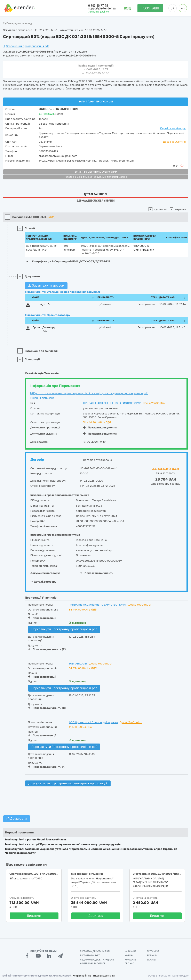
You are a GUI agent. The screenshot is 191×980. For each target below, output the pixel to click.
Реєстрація (150, 8)
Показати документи (100, 427)
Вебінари (152, 956)
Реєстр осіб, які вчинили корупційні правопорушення (96, 177)
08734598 (45, 142)
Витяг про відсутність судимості (96, 172)
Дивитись (34, 916)
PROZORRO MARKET (90, 956)
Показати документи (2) (47, 649)
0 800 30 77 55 (98, 6)
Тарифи (151, 960)
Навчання (130, 951)
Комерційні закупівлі (92, 964)
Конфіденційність (82, 976)
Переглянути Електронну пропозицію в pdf (64, 629)
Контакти (130, 960)
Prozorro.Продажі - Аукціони (97, 960)
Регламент (153, 951)
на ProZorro (63, 52)
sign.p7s (45, 304)
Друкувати (17, 819)
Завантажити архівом (46, 286)
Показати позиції (42, 618)
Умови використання (104, 976)
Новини (129, 956)
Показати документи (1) (47, 767)
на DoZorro (80, 52)
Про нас (129, 964)
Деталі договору (43, 582)
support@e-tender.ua (102, 8)
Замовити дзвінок (99, 12)
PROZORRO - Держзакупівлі (95, 951)
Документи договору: (45, 573)
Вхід (128, 8)
